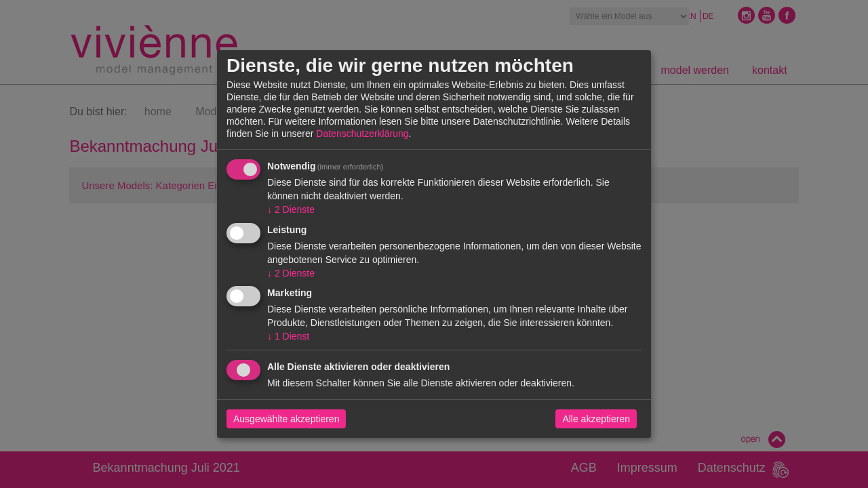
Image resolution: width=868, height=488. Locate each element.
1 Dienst (288, 336)
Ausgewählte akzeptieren (286, 419)
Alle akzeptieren (596, 419)
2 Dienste (291, 209)
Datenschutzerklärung (362, 134)
